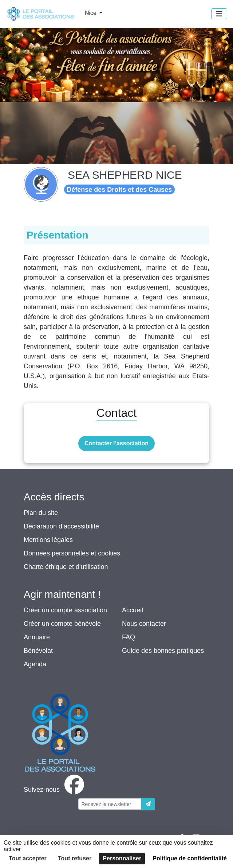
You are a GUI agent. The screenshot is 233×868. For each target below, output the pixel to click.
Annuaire (37, 637)
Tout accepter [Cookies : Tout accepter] (28, 858)
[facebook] (55, 790)
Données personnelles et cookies (72, 553)
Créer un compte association (65, 610)
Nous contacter (144, 624)
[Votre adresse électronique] (110, 804)
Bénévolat (38, 651)
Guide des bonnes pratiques (163, 651)
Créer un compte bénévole (62, 624)
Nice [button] (91, 13)
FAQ (129, 637)
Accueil (133, 610)
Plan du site (41, 513)
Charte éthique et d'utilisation (66, 567)
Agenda (35, 664)
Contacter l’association (116, 443)
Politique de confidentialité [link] (190, 858)
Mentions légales (48, 540)
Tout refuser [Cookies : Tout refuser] (75, 858)
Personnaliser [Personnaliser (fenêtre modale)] (122, 858)
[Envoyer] (148, 804)
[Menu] (219, 14)
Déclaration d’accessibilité (61, 526)
